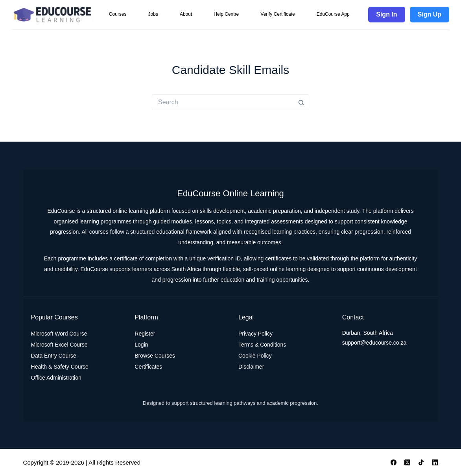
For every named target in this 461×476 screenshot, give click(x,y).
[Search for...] (223, 102)
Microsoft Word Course (59, 334)
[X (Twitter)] (407, 462)
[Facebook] (394, 462)
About (186, 14)
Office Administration (56, 378)
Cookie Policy (255, 356)
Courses (118, 14)
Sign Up (430, 14)
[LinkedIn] (435, 462)
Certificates (148, 367)
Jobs (153, 14)
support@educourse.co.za (374, 343)
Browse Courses (155, 356)
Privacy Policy (255, 334)
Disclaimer (251, 367)
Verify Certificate (278, 14)
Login (141, 345)
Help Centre (226, 14)
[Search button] (301, 102)
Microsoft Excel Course (59, 345)
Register (145, 334)
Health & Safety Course (60, 367)
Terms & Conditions (262, 345)
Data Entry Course (54, 356)
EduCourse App (333, 14)
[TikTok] (421, 462)
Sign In (386, 14)
